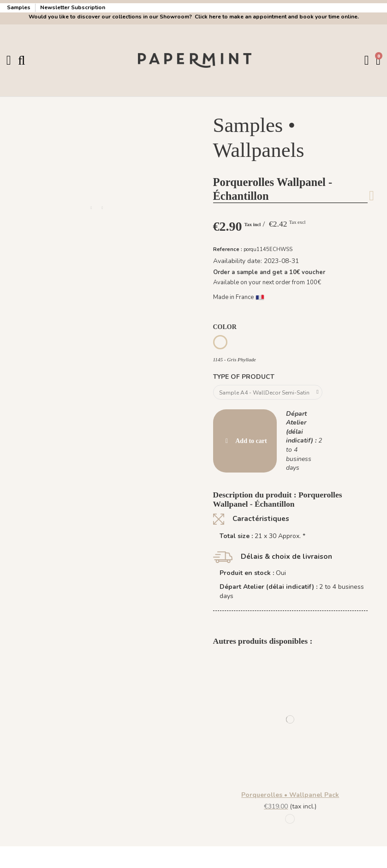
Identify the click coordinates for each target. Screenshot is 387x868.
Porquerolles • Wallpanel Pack (290, 797)
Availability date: (238, 261)
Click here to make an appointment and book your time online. (276, 17)
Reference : (228, 249)
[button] (91, 208)
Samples (19, 7)
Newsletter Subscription (73, 7)
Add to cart (245, 443)
